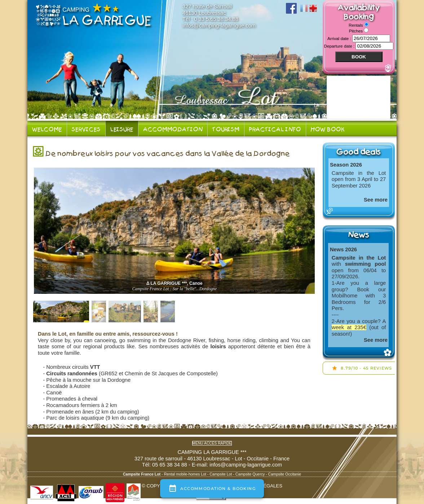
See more (376, 200)
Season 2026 (346, 165)
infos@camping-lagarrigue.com (219, 26)
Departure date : (340, 46)
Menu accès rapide (212, 443)
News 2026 (343, 249)
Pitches (357, 31)
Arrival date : (340, 38)
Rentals (356, 25)
